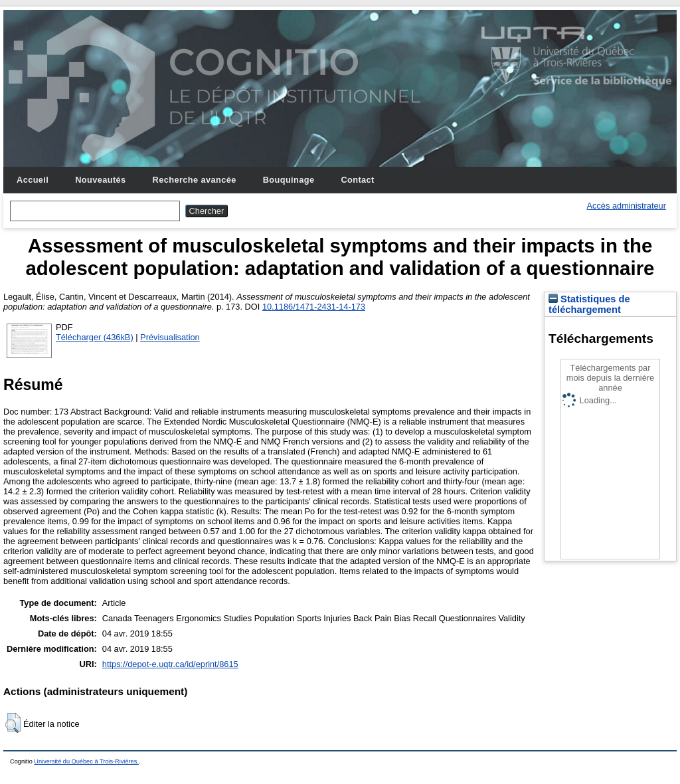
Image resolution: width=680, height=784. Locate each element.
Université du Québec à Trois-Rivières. (86, 761)
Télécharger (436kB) (95, 337)
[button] (13, 723)
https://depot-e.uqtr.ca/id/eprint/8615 (170, 664)
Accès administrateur (627, 206)
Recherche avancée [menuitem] (195, 180)
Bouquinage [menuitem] (289, 180)
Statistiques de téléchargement (589, 304)
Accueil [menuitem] (33, 180)
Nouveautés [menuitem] (100, 180)
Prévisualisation (170, 337)
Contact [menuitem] (357, 180)
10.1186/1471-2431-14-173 (314, 307)
